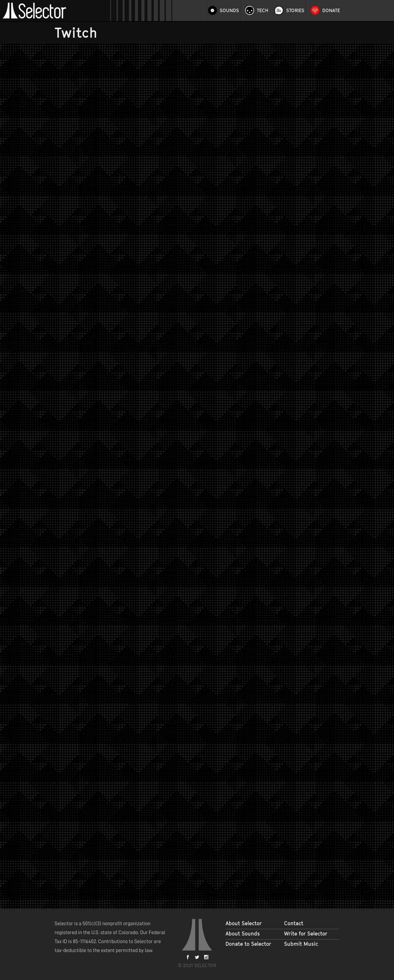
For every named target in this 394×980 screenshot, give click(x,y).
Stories (295, 11)
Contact (294, 923)
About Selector (244, 923)
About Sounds (243, 934)
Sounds (229, 11)
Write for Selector (306, 934)
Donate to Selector (248, 944)
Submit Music (301, 944)
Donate (331, 11)
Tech (263, 11)
